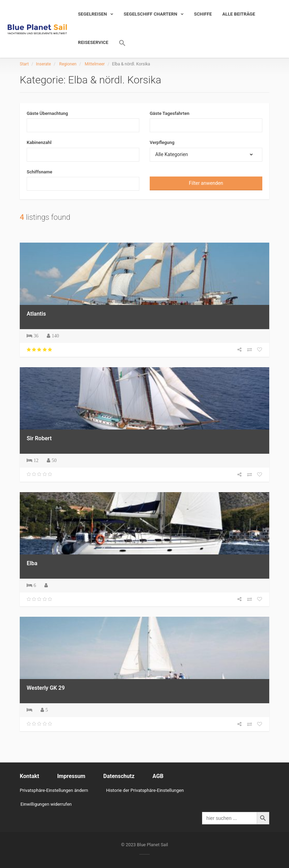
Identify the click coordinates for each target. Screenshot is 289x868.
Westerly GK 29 (46, 688)
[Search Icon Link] (120, 43)
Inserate (43, 64)
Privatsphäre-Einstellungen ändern (54, 790)
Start (24, 64)
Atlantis (36, 314)
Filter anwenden (206, 183)
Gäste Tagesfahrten (169, 113)
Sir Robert (39, 438)
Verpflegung (162, 142)
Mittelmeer (95, 64)
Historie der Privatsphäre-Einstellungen (145, 790)
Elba (32, 563)
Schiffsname (40, 172)
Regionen (68, 64)
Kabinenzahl (39, 142)
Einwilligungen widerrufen (46, 804)
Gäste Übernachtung (47, 113)
